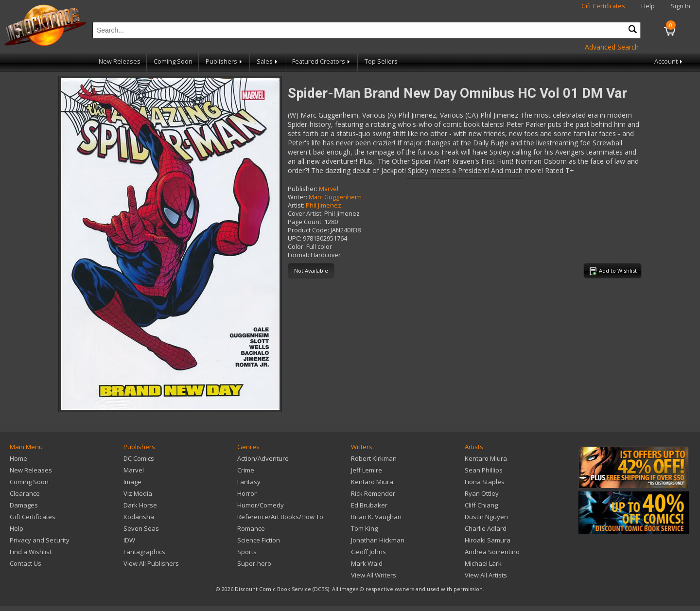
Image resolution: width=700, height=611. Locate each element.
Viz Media (138, 493)
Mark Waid (367, 563)
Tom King (364, 528)
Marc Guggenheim (335, 197)
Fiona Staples (485, 482)
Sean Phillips (484, 470)
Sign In (681, 6)
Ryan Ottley (482, 493)
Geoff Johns (368, 552)
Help (648, 6)
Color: (296, 247)
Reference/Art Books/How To (280, 517)
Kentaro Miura (372, 482)
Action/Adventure (263, 458)
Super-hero (254, 563)
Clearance (25, 493)
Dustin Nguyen (486, 517)
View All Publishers (151, 563)
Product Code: (308, 230)
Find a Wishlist (31, 552)
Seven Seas (141, 528)
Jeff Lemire (367, 470)
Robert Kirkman (374, 458)
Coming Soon (173, 61)
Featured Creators (322, 61)
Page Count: (305, 222)
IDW (129, 540)
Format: (298, 255)
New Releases (120, 61)
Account (669, 61)
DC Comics (139, 458)
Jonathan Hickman (378, 540)
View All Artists (486, 575)
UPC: (295, 238)
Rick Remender (373, 493)
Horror (247, 493)
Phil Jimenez (324, 205)
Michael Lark (483, 563)
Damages (24, 505)
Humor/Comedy (261, 505)
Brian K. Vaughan (376, 517)
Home (18, 458)
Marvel (329, 189)
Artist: (296, 205)
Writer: (297, 197)
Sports (247, 552)
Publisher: (303, 189)
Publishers (225, 61)
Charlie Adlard (486, 528)
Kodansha (139, 517)
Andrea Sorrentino (492, 552)
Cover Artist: (305, 214)
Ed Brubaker (369, 505)
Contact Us (26, 563)
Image (132, 482)
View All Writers (374, 575)
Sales (268, 61)
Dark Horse (140, 505)
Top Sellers (381, 61)
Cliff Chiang (481, 505)
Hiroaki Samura (488, 540)
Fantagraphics (144, 552)
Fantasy (249, 482)
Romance (251, 528)
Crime (246, 470)
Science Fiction (259, 540)
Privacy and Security (40, 540)
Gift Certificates (603, 6)
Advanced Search (612, 47)
